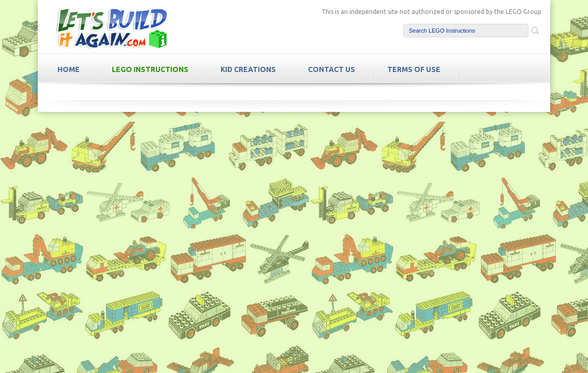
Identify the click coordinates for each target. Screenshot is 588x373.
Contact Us (332, 69)
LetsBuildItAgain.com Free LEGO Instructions (111, 28)
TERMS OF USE (414, 69)
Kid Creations (248, 69)
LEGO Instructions (150, 69)
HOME (69, 69)
